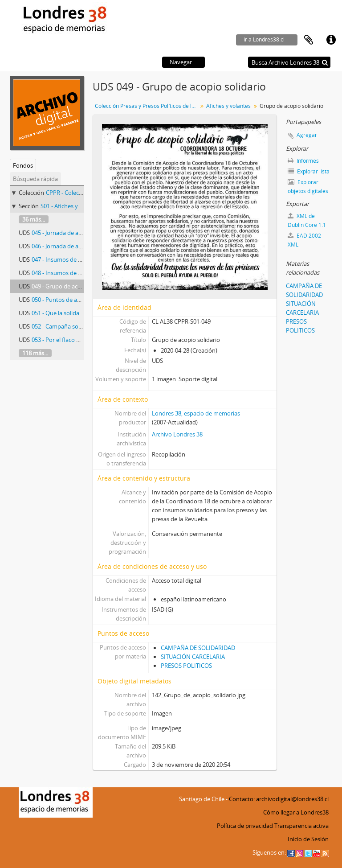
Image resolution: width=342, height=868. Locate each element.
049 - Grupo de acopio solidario (73, 286)
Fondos (23, 165)
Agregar (307, 135)
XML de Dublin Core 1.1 (307, 220)
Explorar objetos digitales (308, 187)
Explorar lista (309, 171)
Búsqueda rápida (35, 179)
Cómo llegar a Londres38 (296, 812)
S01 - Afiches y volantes (71, 206)
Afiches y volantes (228, 106)
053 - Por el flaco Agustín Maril (71, 340)
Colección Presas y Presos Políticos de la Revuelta (147, 106)
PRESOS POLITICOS (186, 666)
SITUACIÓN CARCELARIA (193, 657)
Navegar (181, 62)
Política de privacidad (245, 826)
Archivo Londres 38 (177, 434)
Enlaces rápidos (331, 40)
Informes (303, 161)
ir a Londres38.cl (264, 39)
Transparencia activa (301, 826)
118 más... (35, 353)
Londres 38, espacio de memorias (196, 413)
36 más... (34, 219)
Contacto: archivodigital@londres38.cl (279, 799)
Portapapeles (309, 40)
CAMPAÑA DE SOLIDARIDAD (198, 648)
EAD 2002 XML (304, 240)
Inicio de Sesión (308, 839)
